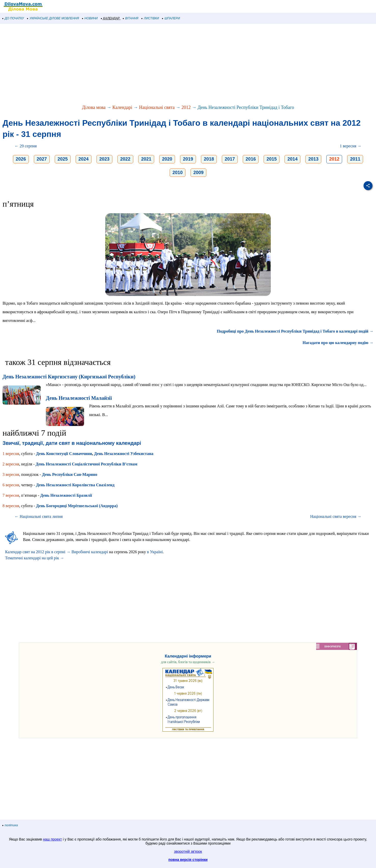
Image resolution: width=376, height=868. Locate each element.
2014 (292, 159)
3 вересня (11, 474)
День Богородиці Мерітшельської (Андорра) (77, 506)
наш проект (52, 839)
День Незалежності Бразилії (66, 495)
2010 (178, 173)
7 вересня (11, 495)
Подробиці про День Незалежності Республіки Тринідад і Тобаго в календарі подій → (295, 331)
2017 (230, 159)
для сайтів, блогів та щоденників (188, 662)
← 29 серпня (26, 146)
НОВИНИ (90, 18)
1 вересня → (351, 146)
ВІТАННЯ (131, 18)
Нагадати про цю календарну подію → (338, 343)
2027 (42, 159)
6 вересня (11, 485)
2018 (209, 159)
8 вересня (11, 506)
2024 (84, 159)
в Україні (155, 552)
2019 (188, 159)
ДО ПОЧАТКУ (13, 18)
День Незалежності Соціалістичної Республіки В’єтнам (86, 464)
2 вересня (11, 464)
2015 (272, 159)
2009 (198, 173)
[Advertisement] (153, 65)
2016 (251, 159)
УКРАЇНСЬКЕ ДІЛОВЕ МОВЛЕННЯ (53, 18)
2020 (167, 159)
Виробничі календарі (90, 552)
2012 (186, 107)
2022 (125, 159)
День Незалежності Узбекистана (124, 454)
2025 (63, 159)
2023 (104, 159)
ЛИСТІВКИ (150, 18)
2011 (355, 159)
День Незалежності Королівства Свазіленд (75, 485)
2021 (146, 159)
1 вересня (11, 454)
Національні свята (157, 107)
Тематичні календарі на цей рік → (35, 558)
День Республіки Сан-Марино (70, 474)
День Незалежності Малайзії (79, 398)
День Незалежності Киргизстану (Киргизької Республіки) (69, 377)
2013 (313, 159)
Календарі (122, 107)
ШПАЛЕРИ (171, 18)
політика (10, 825)
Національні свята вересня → (336, 516)
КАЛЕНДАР (110, 18)
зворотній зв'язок (188, 851)
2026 (21, 159)
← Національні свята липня (39, 516)
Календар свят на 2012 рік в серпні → (38, 552)
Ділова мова (94, 107)
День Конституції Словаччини (64, 454)
